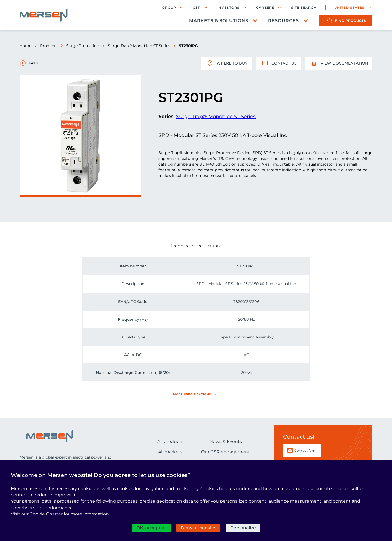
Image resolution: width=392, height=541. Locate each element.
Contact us (279, 63)
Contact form (305, 450)
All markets (170, 452)
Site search (304, 8)
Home (25, 46)
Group (169, 7)
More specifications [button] (192, 394)
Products (49, 46)
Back (33, 63)
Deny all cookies (198, 528)
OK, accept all (151, 528)
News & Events (226, 441)
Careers (265, 7)
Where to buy (226, 63)
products (350, 21)
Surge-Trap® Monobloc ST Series (139, 46)
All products (170, 441)
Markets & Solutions (219, 21)
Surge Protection (83, 46)
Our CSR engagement (226, 452)
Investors (228, 7)
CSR (197, 7)
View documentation (339, 63)
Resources (284, 21)
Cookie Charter (46, 514)
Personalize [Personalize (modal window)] (243, 528)
